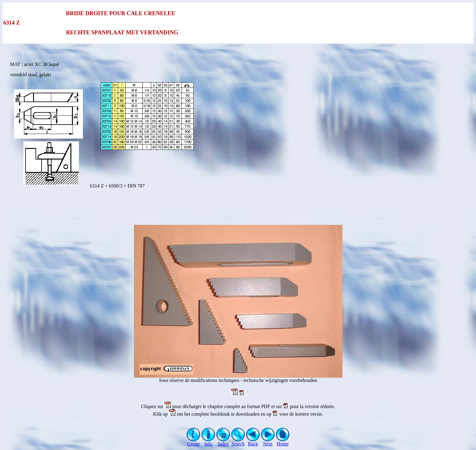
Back (253, 442)
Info (208, 442)
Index (223, 442)
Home (283, 442)
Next (268, 442)
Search (238, 442)
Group (194, 442)
